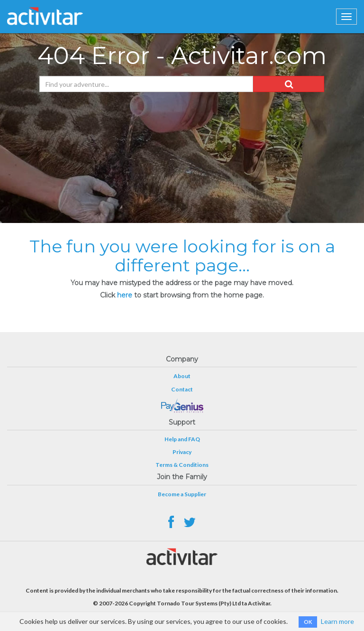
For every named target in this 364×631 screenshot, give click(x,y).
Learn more (337, 621)
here (125, 295)
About (182, 376)
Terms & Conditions (182, 465)
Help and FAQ (182, 439)
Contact (182, 389)
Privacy (182, 452)
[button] (289, 84)
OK (308, 622)
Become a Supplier (182, 494)
